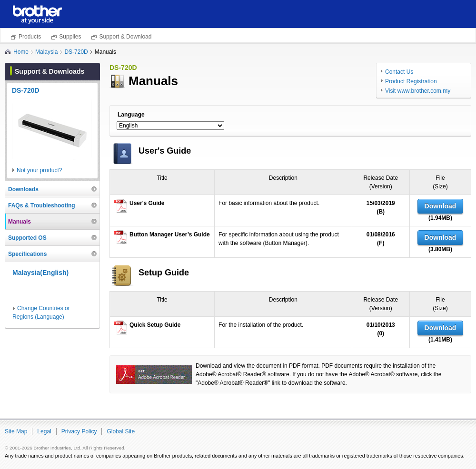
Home (21, 52)
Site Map (16, 431)
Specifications (27, 254)
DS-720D (76, 52)
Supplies (70, 37)
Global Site (121, 431)
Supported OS (27, 238)
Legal (44, 431)
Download (441, 206)
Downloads (23, 189)
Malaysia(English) (40, 273)
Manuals (20, 222)
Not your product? (39, 170)
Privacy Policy (79, 431)
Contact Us (399, 72)
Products (30, 37)
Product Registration (411, 81)
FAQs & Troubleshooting (42, 205)
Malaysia (46, 52)
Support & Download (125, 37)
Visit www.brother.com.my (418, 91)
